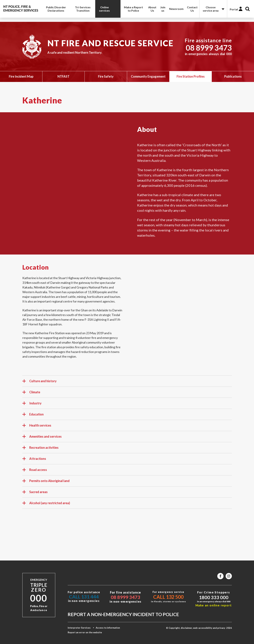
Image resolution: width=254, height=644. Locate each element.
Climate (31, 394)
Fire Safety (106, 76)
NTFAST (63, 76)
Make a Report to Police (133, 9)
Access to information (108, 628)
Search (248, 9)
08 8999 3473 (209, 48)
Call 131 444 (84, 597)
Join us (163, 9)
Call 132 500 (168, 597)
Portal (234, 9)
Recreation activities (40, 449)
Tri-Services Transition (83, 9)
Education (33, 416)
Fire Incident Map (21, 76)
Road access (35, 471)
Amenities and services (42, 438)
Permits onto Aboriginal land (46, 482)
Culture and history (39, 383)
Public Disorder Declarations (56, 9)
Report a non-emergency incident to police (123, 614)
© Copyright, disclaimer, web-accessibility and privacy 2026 (199, 628)
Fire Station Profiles (191, 76)
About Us (152, 9)
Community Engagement (148, 76)
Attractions (34, 460)
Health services (37, 427)
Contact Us (192, 9)
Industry (32, 405)
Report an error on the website (85, 632)
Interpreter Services (79, 628)
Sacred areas (35, 493)
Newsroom (176, 9)
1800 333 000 (214, 597)
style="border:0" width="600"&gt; (180, 302)
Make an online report (214, 605)
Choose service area (211, 9)
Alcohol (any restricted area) (46, 505)
